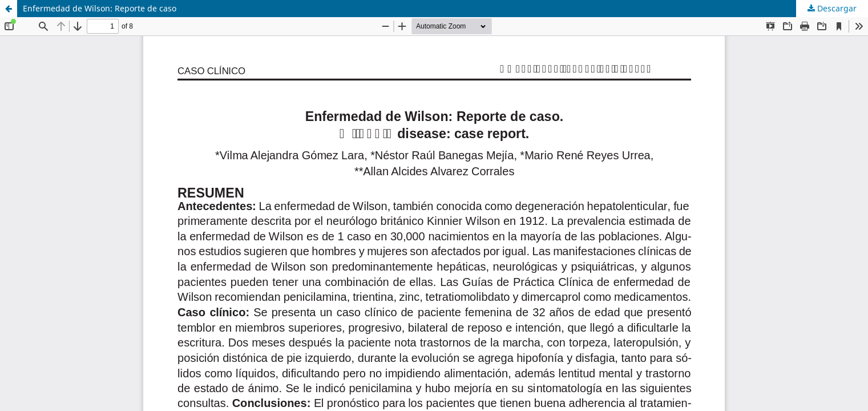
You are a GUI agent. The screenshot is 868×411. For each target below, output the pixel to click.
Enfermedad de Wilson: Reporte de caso (100, 8)
